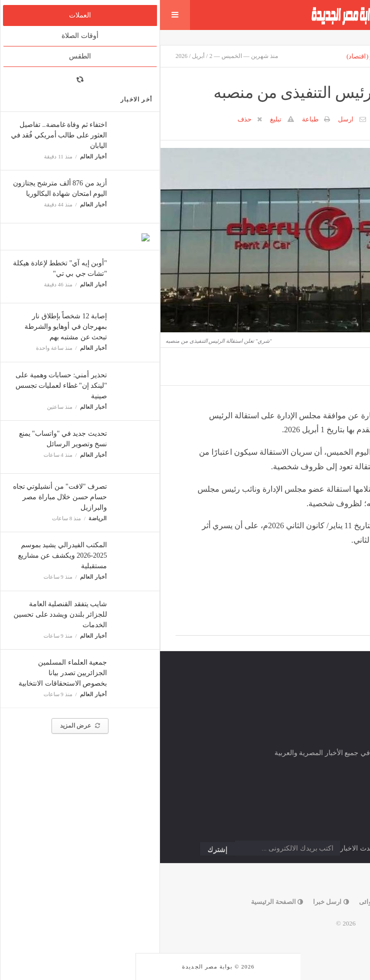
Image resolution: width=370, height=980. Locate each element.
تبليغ (116, 119)
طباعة (150, 119)
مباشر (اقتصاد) (206, 56)
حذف (84, 119)
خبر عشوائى (220, 902)
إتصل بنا (265, 902)
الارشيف (309, 56)
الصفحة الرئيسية (117, 902)
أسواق (276, 56)
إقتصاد (247, 56)
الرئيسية (343, 56)
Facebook (331, 624)
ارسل (186, 119)
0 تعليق (224, 119)
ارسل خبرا (171, 902)
